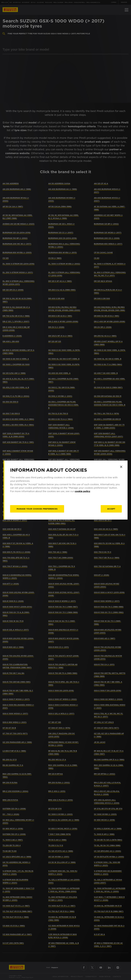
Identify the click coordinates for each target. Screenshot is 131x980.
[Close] (121, 467)
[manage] (37, 509)
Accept (111, 509)
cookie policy (82, 491)
